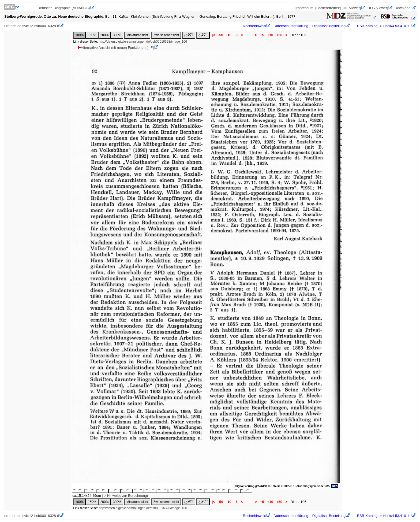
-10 (229, 35)
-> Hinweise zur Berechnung (125, 496)
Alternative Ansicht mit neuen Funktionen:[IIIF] (116, 48)
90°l (189, 35)
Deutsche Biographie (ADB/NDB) (64, 8)
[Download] (402, 8)
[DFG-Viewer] (377, 8)
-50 (221, 35)
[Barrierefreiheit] (328, 8)
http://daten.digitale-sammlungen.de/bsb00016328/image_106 (143, 42)
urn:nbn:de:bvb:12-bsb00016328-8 (32, 26)
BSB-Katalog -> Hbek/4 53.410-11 (384, 26)
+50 (279, 35)
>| (287, 35)
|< (213, 35)
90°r (203, 35)
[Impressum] (304, 8)
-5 (236, 35)
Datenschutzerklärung (291, 26)
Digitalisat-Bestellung (329, 26)
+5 (262, 35)
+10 (270, 35)
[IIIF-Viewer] (351, 8)
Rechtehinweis (254, 26)
